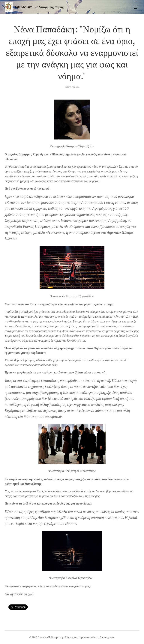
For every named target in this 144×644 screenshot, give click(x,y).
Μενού (136, 7)
